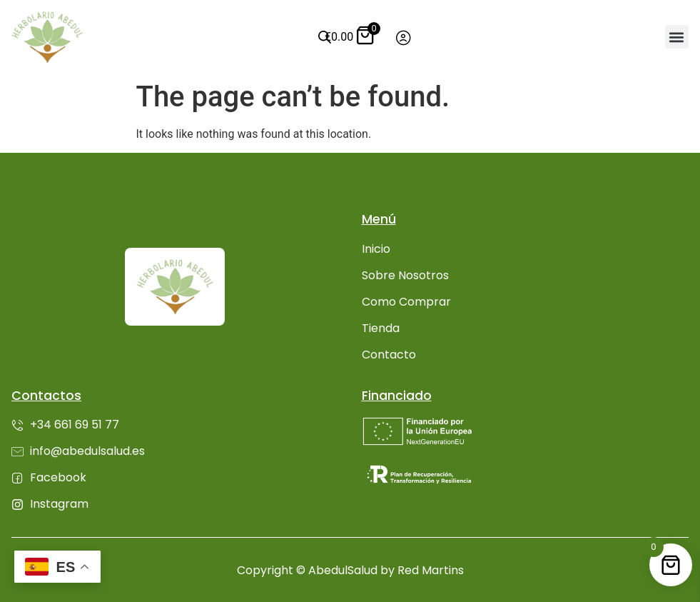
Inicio (376, 249)
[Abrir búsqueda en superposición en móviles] (321, 37)
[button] (677, 37)
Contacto (389, 355)
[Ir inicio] (47, 37)
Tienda (381, 328)
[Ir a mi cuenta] (404, 37)
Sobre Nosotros (405, 275)
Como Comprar (406, 302)
